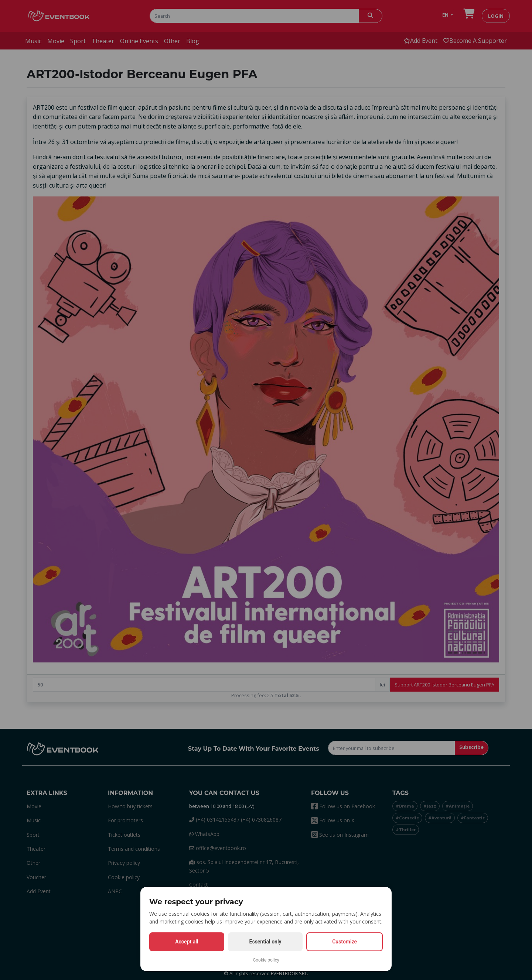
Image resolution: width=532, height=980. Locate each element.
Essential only (265, 942)
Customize (345, 942)
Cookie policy (266, 960)
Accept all (187, 942)
